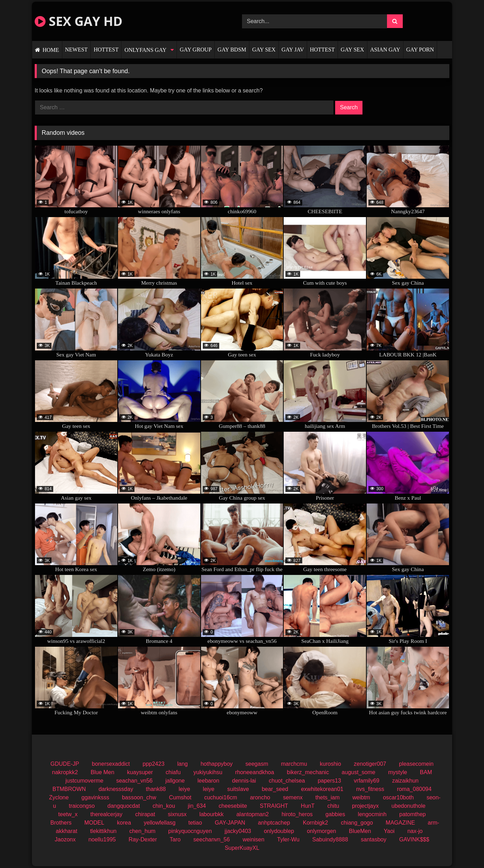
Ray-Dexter (143, 839)
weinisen (254, 839)
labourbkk (211, 814)
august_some (359, 772)
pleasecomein (416, 764)
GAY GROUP (196, 50)
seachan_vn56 (134, 781)
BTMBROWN (69, 789)
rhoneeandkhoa (254, 772)
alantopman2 (253, 814)
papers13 (329, 781)
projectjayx (365, 806)
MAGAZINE (400, 823)
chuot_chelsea (287, 781)
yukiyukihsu (208, 772)
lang (182, 764)
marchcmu (294, 764)
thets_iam (327, 797)
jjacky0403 (238, 831)
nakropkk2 (65, 772)
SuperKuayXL (242, 848)
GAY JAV (293, 50)
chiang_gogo (357, 823)
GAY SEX (264, 50)
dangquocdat (124, 806)
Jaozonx (65, 839)
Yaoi (389, 831)
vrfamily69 (367, 781)
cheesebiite (233, 806)
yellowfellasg (160, 823)
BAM (426, 772)
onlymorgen (321, 831)
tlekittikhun (103, 831)
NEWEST (77, 50)
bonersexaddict (111, 764)
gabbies (335, 814)
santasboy (374, 839)
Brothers (61, 823)
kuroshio (330, 764)
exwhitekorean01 (322, 789)
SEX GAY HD (79, 21)
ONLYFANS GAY (145, 50)
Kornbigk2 (316, 823)
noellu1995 (102, 839)
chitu (333, 806)
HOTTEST (106, 50)
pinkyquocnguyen (190, 831)
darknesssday (116, 789)
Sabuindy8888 (330, 839)
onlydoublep (279, 831)
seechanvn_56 (212, 839)
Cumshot (180, 797)
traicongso (82, 806)
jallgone (175, 781)
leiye (184, 789)
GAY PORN (420, 50)
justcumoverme (84, 781)
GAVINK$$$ (414, 839)
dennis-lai (244, 781)
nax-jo (415, 831)
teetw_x (68, 814)
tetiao (195, 823)
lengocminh (372, 814)
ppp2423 (153, 764)
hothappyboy (217, 764)
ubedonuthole (409, 806)
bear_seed (275, 789)
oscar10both (398, 797)
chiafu (173, 772)
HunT (308, 806)
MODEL (94, 823)
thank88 (156, 789)
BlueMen (360, 831)
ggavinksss (95, 797)
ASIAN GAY (385, 50)
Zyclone (59, 797)
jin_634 (197, 806)
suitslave (238, 789)
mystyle (397, 772)
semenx (293, 797)
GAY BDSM (232, 50)
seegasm (257, 764)
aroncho (260, 797)
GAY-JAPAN (230, 823)
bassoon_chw (139, 797)
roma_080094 (414, 789)
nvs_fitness (370, 789)
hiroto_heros (297, 814)
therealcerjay (106, 814)
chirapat (145, 814)
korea (124, 823)
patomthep (413, 814)
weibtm (361, 797)
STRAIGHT (274, 806)
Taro (175, 839)
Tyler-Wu (288, 839)
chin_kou (164, 806)
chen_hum (142, 831)
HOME (51, 50)
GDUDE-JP (65, 764)
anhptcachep (274, 823)
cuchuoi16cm (221, 797)
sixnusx (177, 814)
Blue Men (103, 772)
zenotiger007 (370, 764)
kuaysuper (140, 772)
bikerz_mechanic (308, 772)
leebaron (208, 781)
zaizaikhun (406, 781)
